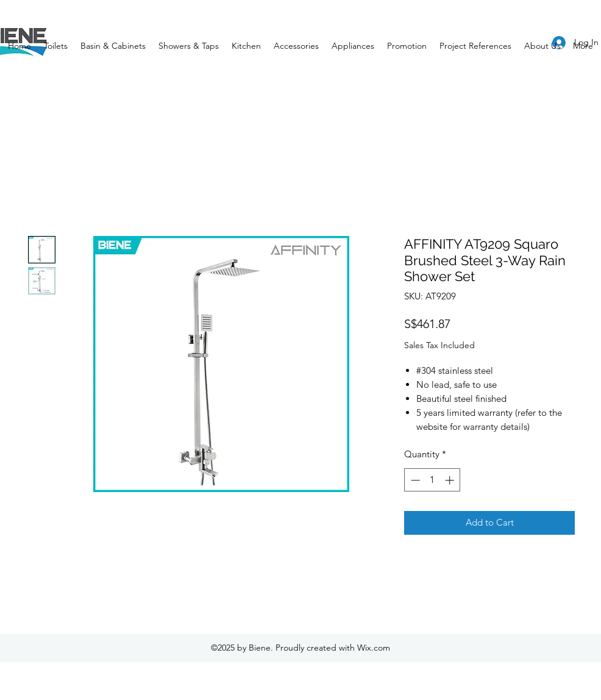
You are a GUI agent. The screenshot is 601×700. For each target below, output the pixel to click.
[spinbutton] (432, 480)
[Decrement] (414, 480)
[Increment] (451, 480)
